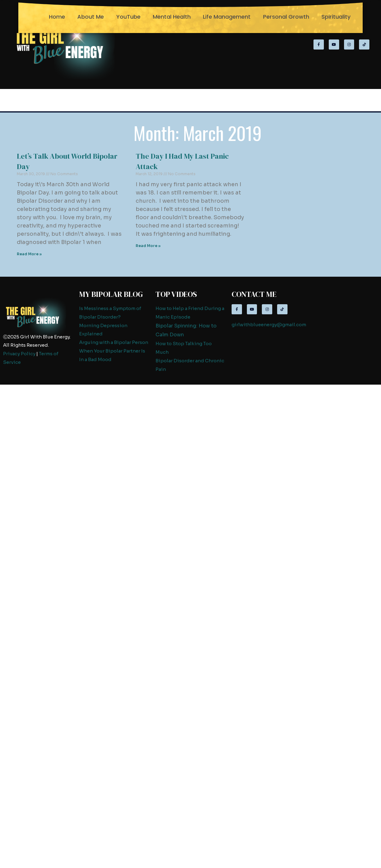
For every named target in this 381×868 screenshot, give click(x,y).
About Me (91, 17)
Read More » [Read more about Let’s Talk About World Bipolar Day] (29, 254)
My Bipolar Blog (111, 294)
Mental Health (172, 17)
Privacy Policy (19, 354)
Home (57, 17)
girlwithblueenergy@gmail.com (269, 325)
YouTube (128, 17)
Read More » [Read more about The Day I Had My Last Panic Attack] (148, 246)
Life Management (227, 17)
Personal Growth (286, 17)
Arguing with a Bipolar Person (114, 342)
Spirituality (336, 17)
